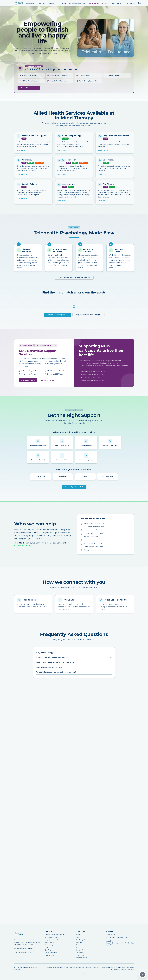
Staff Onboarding (79, 973)
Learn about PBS (28, 380)
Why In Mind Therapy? (74, 653)
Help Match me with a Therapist (88, 315)
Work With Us (117, 3)
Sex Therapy (49, 950)
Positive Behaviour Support (54, 935)
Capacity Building (51, 953)
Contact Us (79, 950)
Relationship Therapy (52, 937)
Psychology (49, 945)
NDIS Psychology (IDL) (77, 3)
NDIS (77, 948)
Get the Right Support (74, 487)
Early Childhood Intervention (55, 940)
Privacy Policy (80, 955)
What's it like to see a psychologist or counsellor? (74, 672)
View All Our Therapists (57, 315)
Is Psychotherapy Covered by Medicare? (74, 658)
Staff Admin (68, 973)
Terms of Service (81, 958)
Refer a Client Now (29, 88)
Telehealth (48, 948)
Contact (110, 931)
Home (78, 935)
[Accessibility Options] (142, 975)
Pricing (63, 3)
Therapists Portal (24, 953)
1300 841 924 (111, 935)
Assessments (49, 955)
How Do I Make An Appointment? (74, 667)
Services (42, 3)
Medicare (53, 3)
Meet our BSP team (47, 380)
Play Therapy (49, 942)
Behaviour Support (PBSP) (98, 3)
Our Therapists (81, 940)
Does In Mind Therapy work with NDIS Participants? (74, 662)
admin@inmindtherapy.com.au (117, 937)
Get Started (31, 3)
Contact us (130, 3)
